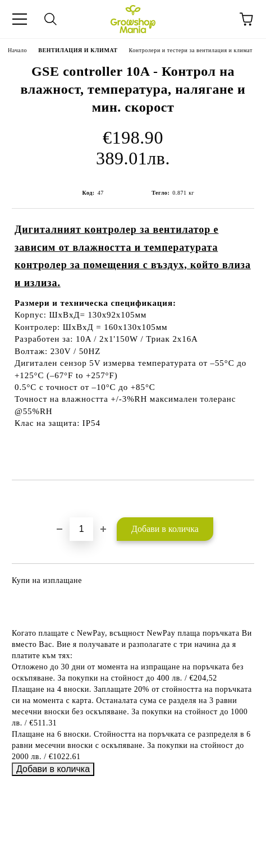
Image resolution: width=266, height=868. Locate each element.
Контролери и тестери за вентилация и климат (191, 50)
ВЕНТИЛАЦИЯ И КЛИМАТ (78, 50)
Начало (17, 50)
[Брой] (81, 529)
